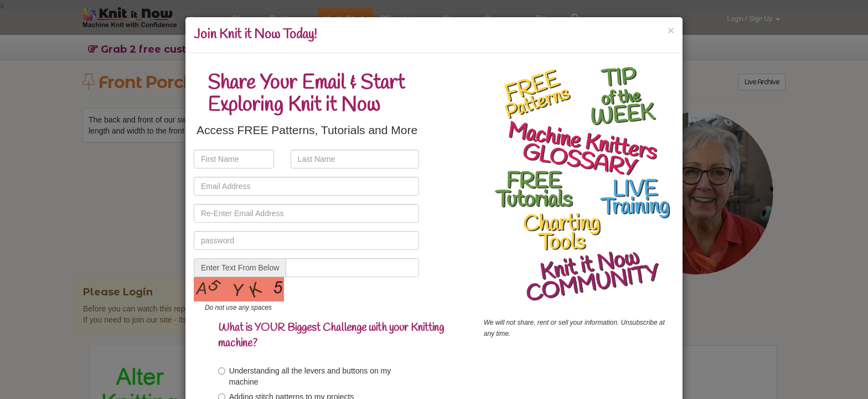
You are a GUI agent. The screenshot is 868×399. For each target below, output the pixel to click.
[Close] (671, 30)
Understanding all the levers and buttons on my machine (305, 376)
